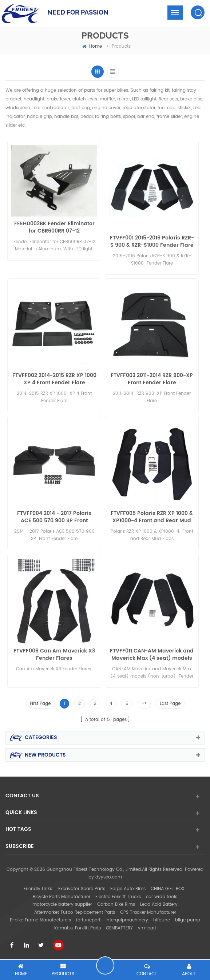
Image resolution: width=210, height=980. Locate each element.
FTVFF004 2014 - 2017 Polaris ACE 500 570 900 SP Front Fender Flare (54, 517)
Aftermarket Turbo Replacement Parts (75, 912)
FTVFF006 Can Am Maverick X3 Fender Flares (54, 655)
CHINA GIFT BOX (168, 889)
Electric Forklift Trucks (118, 897)
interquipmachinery (127, 920)
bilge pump (188, 920)
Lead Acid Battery (159, 904)
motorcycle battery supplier (62, 904)
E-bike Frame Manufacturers (40, 920)
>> (144, 704)
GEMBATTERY (119, 928)
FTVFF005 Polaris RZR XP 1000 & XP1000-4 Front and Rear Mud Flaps (152, 517)
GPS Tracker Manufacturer (148, 912)
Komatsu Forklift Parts (78, 928)
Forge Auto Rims (128, 889)
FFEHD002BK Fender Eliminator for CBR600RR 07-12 (54, 227)
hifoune (162, 920)
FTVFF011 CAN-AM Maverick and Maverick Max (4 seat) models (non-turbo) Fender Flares (152, 655)
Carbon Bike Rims (116, 904)
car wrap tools (162, 897)
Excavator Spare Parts (82, 889)
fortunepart (88, 920)
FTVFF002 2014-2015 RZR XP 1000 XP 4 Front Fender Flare (54, 379)
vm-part (147, 928)
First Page (40, 704)
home (92, 46)
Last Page (170, 704)
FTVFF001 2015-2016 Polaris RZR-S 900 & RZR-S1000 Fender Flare (152, 242)
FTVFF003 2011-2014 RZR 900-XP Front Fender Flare (152, 379)
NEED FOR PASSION (78, 12)
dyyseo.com (109, 877)
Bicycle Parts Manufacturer (62, 897)
